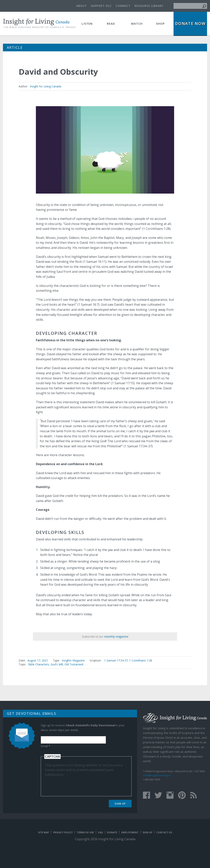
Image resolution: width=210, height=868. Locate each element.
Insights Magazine (73, 660)
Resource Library (149, 6)
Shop (160, 24)
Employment (130, 832)
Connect (123, 6)
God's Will (57, 664)
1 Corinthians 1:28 (141, 660)
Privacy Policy (63, 832)
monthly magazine (116, 636)
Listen (87, 24)
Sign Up (120, 804)
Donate (112, 832)
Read (111, 24)
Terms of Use (85, 832)
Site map (44, 832)
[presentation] (75, 785)
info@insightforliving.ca (157, 775)
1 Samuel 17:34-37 (116, 660)
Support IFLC (101, 6)
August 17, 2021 (38, 660)
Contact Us (164, 832)
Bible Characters (39, 664)
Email (45, 746)
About (82, 6)
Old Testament (74, 664)
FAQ (100, 832)
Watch (137, 24)
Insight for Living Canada (45, 86)
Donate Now (190, 23)
